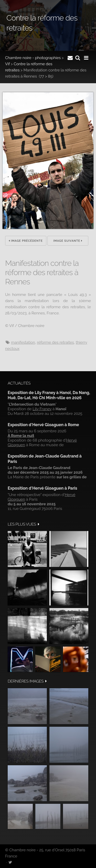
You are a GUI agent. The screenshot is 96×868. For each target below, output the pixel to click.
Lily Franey (42, 409)
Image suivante (68, 241)
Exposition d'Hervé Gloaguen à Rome (43, 425)
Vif (7, 64)
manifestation (23, 342)
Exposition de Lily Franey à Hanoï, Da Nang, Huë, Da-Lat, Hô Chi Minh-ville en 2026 (49, 395)
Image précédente (26, 241)
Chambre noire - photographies (33, 58)
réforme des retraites (55, 342)
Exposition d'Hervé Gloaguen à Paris (42, 488)
